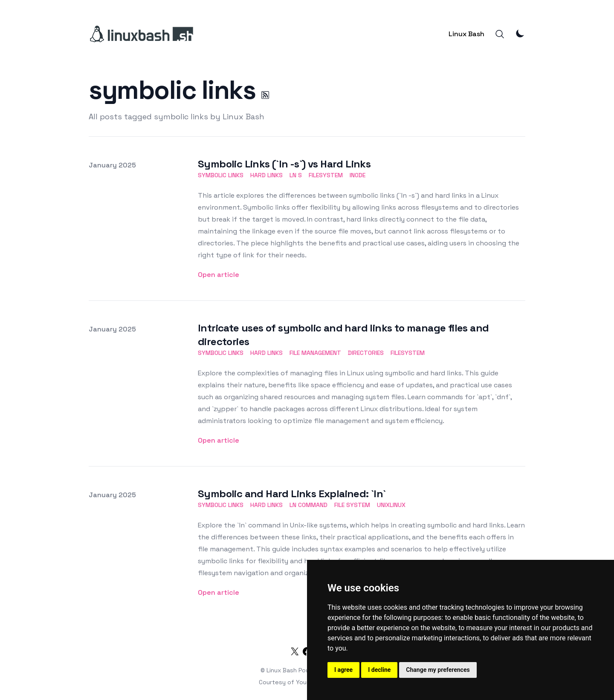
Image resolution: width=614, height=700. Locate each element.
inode (358, 175)
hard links (266, 175)
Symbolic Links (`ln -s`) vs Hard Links (284, 164)
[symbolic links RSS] (265, 95)
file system (352, 505)
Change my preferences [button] (438, 670)
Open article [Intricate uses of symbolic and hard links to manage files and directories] (219, 440)
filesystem (326, 175)
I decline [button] (379, 670)
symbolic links (221, 175)
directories (366, 353)
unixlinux (391, 505)
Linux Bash (466, 34)
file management (315, 353)
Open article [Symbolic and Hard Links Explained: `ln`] (219, 592)
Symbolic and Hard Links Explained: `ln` (292, 494)
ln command (308, 505)
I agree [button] (343, 670)
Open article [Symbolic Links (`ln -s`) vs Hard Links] (219, 275)
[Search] (500, 34)
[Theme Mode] (520, 33)
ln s (296, 175)
